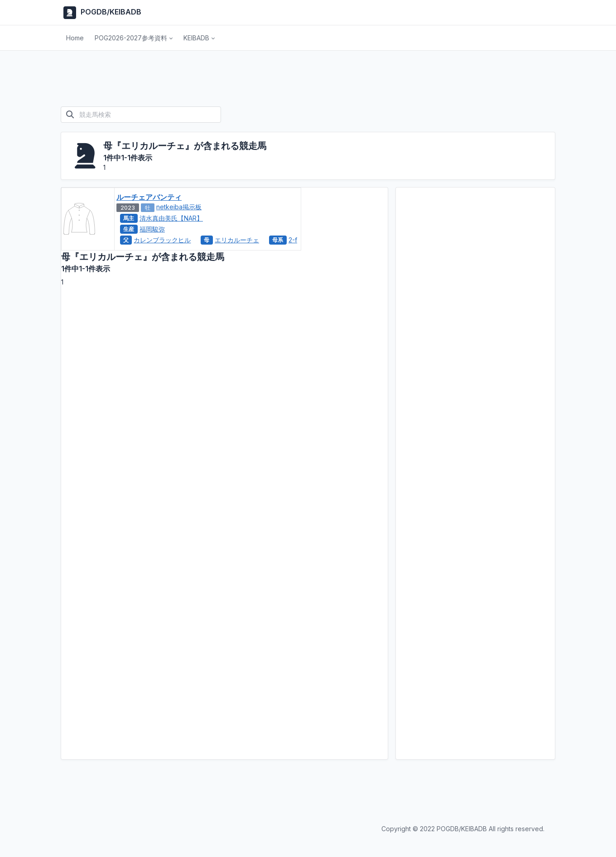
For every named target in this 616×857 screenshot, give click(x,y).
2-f (293, 240)
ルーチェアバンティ (149, 197)
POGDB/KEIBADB (101, 13)
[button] (134, 38)
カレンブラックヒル (162, 240)
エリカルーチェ (237, 240)
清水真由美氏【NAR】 (171, 218)
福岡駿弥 (152, 229)
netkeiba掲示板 (179, 207)
